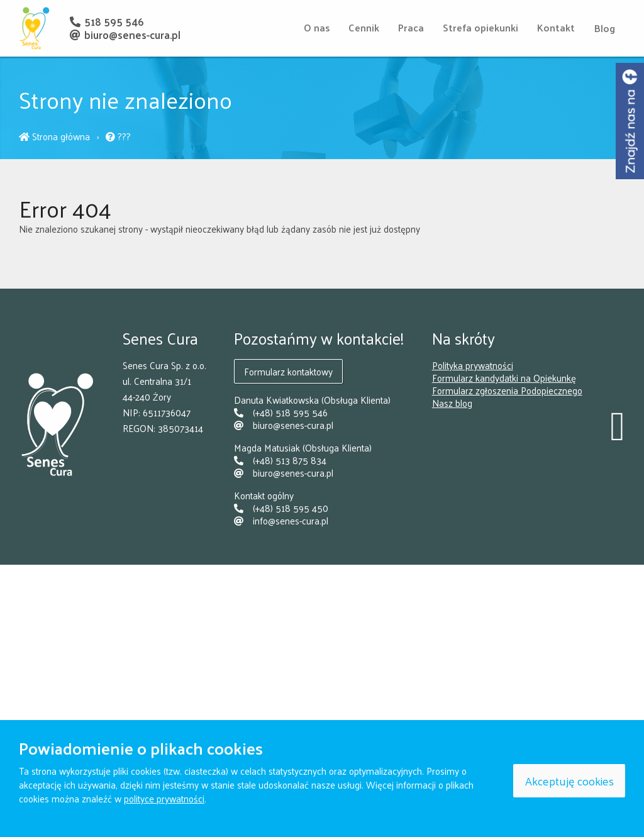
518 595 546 (106, 21)
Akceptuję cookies (569, 781)
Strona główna (56, 136)
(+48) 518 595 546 (281, 412)
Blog (605, 28)
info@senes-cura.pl (281, 520)
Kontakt (556, 27)
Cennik (364, 27)
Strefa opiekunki (480, 27)
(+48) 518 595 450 (281, 508)
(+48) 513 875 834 (280, 460)
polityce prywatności (164, 798)
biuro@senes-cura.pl (125, 35)
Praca (411, 27)
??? (118, 136)
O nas (317, 27)
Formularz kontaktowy (288, 371)
